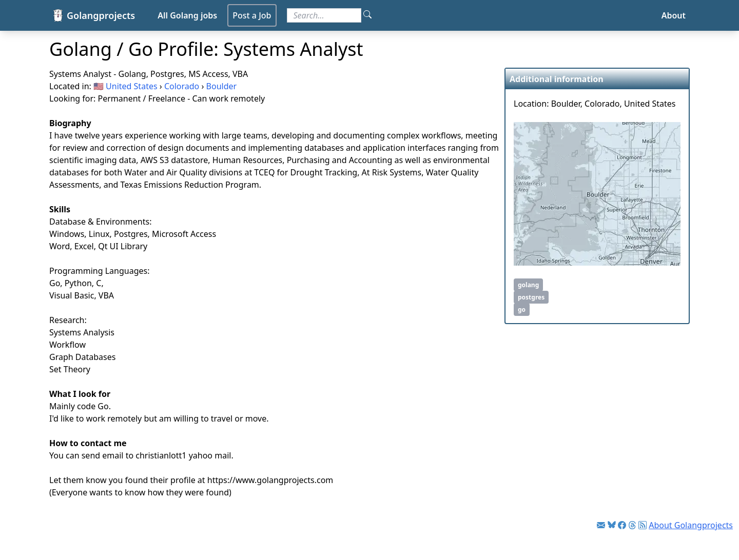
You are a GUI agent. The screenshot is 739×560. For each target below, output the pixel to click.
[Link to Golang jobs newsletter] (601, 525)
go (522, 309)
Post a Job (252, 15)
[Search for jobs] (324, 15)
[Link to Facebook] (622, 525)
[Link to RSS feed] (643, 525)
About (674, 15)
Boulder (222, 86)
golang (528, 285)
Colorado (182, 86)
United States (132, 86)
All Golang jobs (187, 15)
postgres (531, 297)
